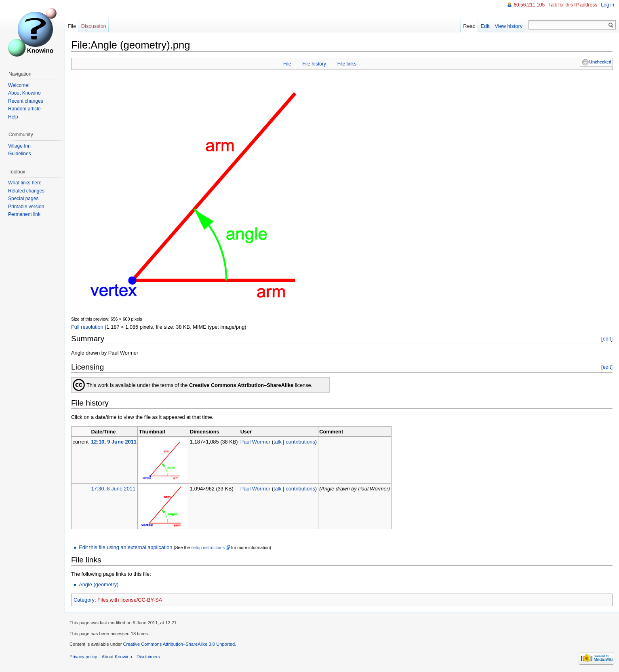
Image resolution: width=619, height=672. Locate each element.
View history (508, 26)
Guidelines (20, 154)
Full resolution (87, 327)
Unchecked (600, 62)
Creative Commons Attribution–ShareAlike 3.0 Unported (179, 644)
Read (469, 26)
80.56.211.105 (529, 5)
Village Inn (19, 146)
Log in (607, 5)
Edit (485, 26)
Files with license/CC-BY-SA (130, 600)
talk (278, 442)
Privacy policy (83, 657)
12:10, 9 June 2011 (114, 442)
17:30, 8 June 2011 (113, 489)
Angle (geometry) (99, 584)
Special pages (23, 199)
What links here (25, 183)
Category (84, 600)
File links (347, 64)
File (287, 64)
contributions (300, 442)
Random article (24, 109)
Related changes (26, 191)
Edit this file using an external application (125, 547)
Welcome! (19, 85)
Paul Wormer (255, 442)
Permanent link (24, 214)
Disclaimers (148, 657)
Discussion (94, 26)
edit (607, 339)
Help (13, 117)
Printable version (26, 207)
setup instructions (208, 547)
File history (314, 64)
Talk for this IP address (573, 5)
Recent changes (26, 101)
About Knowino (24, 93)
